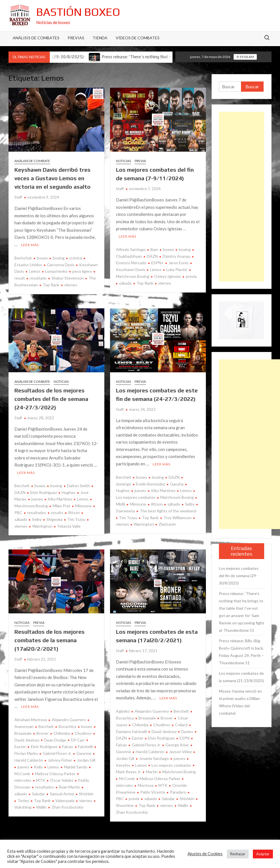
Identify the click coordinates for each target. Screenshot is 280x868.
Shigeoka (54, 519)
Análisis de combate (32, 161)
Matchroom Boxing (177, 497)
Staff (18, 197)
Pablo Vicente (153, 792)
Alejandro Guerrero (69, 720)
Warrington (42, 526)
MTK (41, 780)
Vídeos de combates (138, 38)
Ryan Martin (69, 787)
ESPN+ (158, 263)
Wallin (41, 807)
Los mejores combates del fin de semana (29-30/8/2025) (239, 576)
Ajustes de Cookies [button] (205, 854)
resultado (38, 278)
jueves (37, 499)
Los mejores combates (171, 765)
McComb (127, 778)
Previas (76, 38)
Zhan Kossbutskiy (67, 807)
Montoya (146, 785)
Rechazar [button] (238, 854)
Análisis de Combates (36, 38)
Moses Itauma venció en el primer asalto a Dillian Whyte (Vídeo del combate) (240, 702)
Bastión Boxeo (78, 12)
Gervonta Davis (61, 265)
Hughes (69, 492)
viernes (71, 285)
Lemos (35, 271)
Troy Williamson (177, 518)
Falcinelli (85, 746)
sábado (125, 283)
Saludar (38, 794)
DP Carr (78, 740)
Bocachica (67, 726)
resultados (37, 513)
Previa (140, 161)
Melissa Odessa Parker (55, 774)
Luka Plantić (177, 269)
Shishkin (86, 794)
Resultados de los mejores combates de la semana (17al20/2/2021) (49, 640)
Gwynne (84, 753)
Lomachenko (56, 271)
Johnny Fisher (60, 760)
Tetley (23, 801)
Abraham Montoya (31, 720)
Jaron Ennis (179, 263)
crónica (76, 258)
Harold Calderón (150, 752)
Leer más (30, 245)
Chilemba (62, 733)
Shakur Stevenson (68, 278)
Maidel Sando (76, 767)
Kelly (38, 767)
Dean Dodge (55, 740)
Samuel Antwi (62, 794)
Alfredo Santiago (131, 249)
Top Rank (51, 285)
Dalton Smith (78, 486)
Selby (37, 519)
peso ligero (82, 271)
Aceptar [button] (263, 854)
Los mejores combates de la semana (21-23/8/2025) (241, 677)
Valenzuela (65, 801)
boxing (59, 258)
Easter (138, 738)
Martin (152, 772)
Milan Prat (62, 506)
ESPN (185, 738)
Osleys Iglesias (168, 276)
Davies (187, 731)
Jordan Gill (86, 760)
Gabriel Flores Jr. (57, 753)
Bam (154, 249)
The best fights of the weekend (168, 511)
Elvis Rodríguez (44, 492)
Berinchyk (23, 258)
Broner (43, 733)
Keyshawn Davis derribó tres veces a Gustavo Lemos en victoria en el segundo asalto (52, 178)
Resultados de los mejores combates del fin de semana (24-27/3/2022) (51, 399)
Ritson (74, 513)
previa (191, 276)
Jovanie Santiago (154, 758)
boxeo (42, 258)
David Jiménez (164, 731)
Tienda (100, 38)
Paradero (178, 792)
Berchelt (22, 486)
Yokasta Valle (69, 526)
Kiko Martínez (60, 499)
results (57, 513)
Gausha (177, 484)
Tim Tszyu (76, 519)
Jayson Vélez (180, 752)
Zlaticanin (167, 524)
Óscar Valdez (62, 780)
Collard (181, 725)
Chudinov (83, 733)
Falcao (68, 746)
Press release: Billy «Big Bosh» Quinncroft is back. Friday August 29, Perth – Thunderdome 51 (241, 652)
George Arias (177, 745)
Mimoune (83, 506)
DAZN (152, 256)
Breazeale (147, 718)
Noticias (123, 161)
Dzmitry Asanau (176, 256)
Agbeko (123, 711)
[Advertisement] (242, 197)
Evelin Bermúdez (151, 484)
